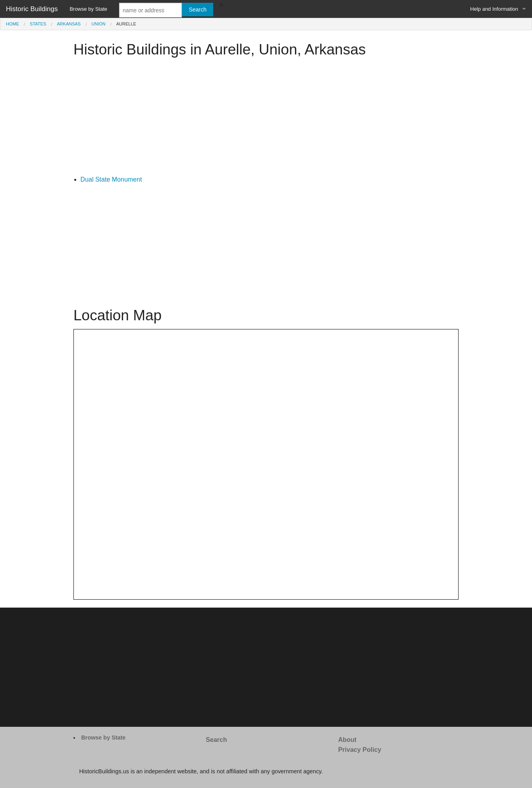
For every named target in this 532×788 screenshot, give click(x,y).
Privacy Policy (360, 750)
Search (216, 740)
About (347, 740)
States (38, 24)
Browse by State (88, 9)
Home (13, 24)
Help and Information (494, 9)
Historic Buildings (32, 9)
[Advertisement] (266, 119)
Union (98, 24)
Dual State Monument (111, 179)
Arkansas (69, 24)
